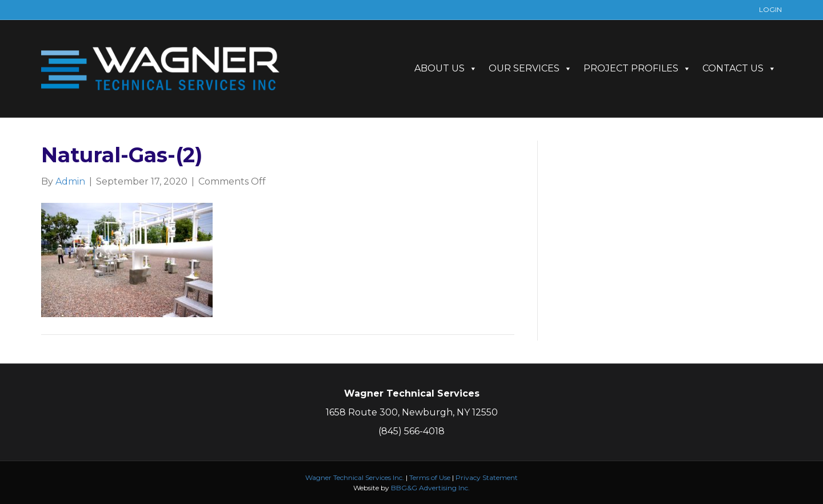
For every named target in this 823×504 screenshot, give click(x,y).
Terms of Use (430, 477)
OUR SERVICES (530, 68)
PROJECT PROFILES (637, 68)
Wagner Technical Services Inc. (355, 477)
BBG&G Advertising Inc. (430, 488)
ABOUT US (446, 68)
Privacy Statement (487, 477)
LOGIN (770, 9)
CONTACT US (739, 68)
